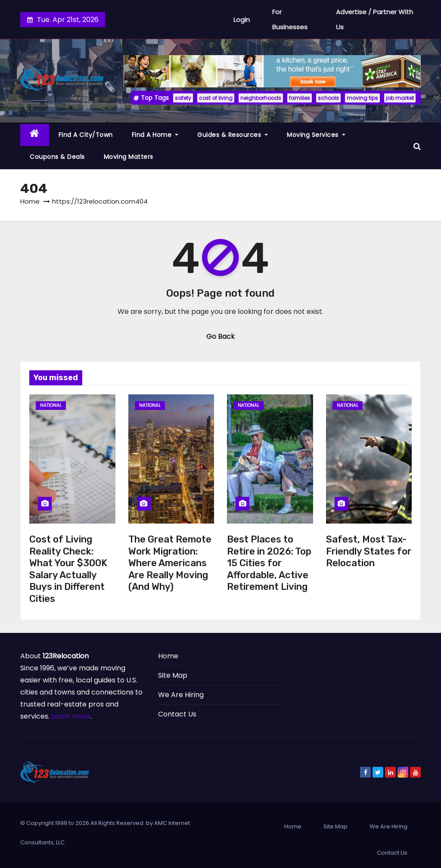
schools (328, 98)
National (51, 405)
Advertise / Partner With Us (374, 19)
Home (30, 201)
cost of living (216, 98)
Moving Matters (129, 157)
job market (400, 98)
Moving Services (316, 135)
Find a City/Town (86, 135)
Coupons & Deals (57, 157)
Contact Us (177, 714)
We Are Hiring (181, 695)
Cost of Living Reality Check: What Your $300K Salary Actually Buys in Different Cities (68, 569)
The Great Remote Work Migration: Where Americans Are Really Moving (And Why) (170, 563)
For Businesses (290, 19)
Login (242, 20)
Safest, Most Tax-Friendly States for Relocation (369, 551)
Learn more (71, 716)
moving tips (362, 98)
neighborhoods (261, 98)
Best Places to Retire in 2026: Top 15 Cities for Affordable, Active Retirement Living (269, 563)
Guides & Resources (233, 135)
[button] (417, 146)
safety (183, 98)
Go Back (220, 336)
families (300, 98)
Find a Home (155, 135)
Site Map (173, 675)
